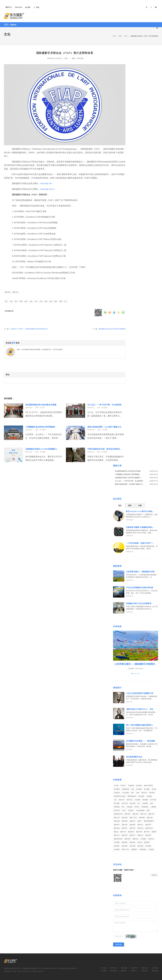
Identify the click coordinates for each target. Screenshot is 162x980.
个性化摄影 (125, 793)
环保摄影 (149, 796)
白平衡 (116, 786)
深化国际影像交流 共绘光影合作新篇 (41, 405)
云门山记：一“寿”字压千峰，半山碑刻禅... (105, 405)
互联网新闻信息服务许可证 (32, 968)
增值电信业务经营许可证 (13, 968)
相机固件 (117, 846)
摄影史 (116, 832)
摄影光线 (150, 818)
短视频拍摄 (125, 789)
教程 (21, 301)
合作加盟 (155, 968)
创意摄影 (117, 789)
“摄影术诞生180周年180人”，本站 (140, 709)
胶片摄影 (117, 803)
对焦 (133, 789)
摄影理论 (117, 825)
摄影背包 (128, 814)
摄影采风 (135, 814)
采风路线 (139, 786)
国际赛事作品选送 (120, 796)
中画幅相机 (143, 849)
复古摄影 (147, 789)
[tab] (120, 505)
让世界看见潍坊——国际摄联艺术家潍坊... (136, 664)
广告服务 (103, 971)
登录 (28, 7)
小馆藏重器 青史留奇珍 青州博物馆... (41, 427)
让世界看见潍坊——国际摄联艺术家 (140, 572)
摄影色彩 (133, 828)
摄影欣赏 (125, 835)
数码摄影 (125, 842)
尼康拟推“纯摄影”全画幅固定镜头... (140, 527)
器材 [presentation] (130, 505)
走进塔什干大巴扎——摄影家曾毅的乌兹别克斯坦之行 (29, 329)
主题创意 (151, 849)
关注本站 (154, 875)
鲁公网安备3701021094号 (68, 968)
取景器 (137, 807)
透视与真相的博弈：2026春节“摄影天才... (105, 427)
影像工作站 (125, 849)
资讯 (120, 36)
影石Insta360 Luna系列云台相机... (140, 511)
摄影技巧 (133, 821)
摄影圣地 (140, 828)
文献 (51, 301)
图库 (56, 301)
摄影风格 (125, 818)
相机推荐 (125, 846)
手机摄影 (117, 842)
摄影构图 (142, 818)
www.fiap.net (46, 183)
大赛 (41, 301)
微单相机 (133, 842)
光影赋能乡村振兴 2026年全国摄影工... (42, 449)
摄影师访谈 (149, 828)
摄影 (148, 810)
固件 (133, 793)
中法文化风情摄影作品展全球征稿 (139, 588)
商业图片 (131, 810)
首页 (114, 36)
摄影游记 (140, 835)
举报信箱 (145, 971)
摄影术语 (147, 832)
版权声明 (134, 968)
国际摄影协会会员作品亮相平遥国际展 (112, 329)
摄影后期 (117, 821)
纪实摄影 (137, 800)
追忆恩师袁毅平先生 (134, 757)
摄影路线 (133, 825)
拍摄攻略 (117, 807)
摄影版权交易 (118, 814)
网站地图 (124, 968)
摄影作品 (135, 839)
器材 (26, 301)
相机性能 (133, 846)
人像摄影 (153, 807)
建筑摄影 (145, 800)
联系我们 (114, 968)
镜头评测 (125, 803)
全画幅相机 (145, 807)
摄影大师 (117, 818)
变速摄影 (131, 786)
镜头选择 (133, 803)
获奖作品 (130, 800)
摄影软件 (125, 828)
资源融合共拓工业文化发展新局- (139, 603)
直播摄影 (134, 849)
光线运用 (144, 793)
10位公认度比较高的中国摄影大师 (140, 693)
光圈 (137, 793)
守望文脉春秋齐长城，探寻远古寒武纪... (104, 449)
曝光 (123, 807)
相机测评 (147, 842)
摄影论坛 (140, 825)
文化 (126, 36)
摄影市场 (123, 832)
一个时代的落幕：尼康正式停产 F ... (140, 543)
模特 (152, 803)
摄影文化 (16, 292)
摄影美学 (148, 825)
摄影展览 (148, 835)
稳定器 (140, 842)
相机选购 (140, 846)
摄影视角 (131, 832)
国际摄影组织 (132, 796)
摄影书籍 (139, 832)
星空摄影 (148, 846)
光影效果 (152, 793)
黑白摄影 (141, 796)
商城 (61, 301)
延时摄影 (117, 849)
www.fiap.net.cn (47, 189)
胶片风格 (153, 800)
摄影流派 (125, 825)
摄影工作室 (133, 818)
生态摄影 (143, 839)
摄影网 (154, 832)
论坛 (66, 301)
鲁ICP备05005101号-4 (50, 968)
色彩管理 (117, 810)
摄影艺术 (133, 835)
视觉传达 (151, 839)
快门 (139, 803)
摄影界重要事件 (149, 821)
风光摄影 (139, 789)
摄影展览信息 (118, 839)
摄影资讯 (8, 292)
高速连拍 (117, 793)
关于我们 (103, 968)
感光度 (154, 789)
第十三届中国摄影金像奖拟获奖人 (139, 725)
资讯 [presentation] (120, 506)
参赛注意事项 (148, 786)
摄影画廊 (125, 821)
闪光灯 (124, 810)
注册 (36, 7)
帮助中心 (134, 971)
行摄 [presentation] (140, 505)
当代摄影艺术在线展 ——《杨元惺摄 (140, 741)
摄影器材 (117, 828)
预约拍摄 (114, 971)
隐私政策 (145, 968)
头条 (11, 301)
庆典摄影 (130, 807)
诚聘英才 (124, 971)
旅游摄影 (145, 803)
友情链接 (155, 971)
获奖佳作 (122, 800)
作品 (36, 301)
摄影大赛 (143, 814)
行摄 (31, 301)
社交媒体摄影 (140, 810)
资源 (46, 301)
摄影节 (140, 821)
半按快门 (123, 786)
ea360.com (26, 971)
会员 (115, 800)
